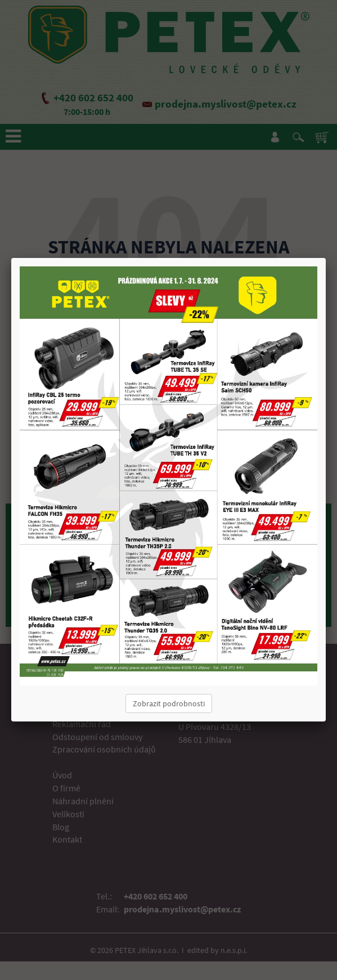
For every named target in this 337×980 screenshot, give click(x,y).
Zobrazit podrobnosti (169, 703)
